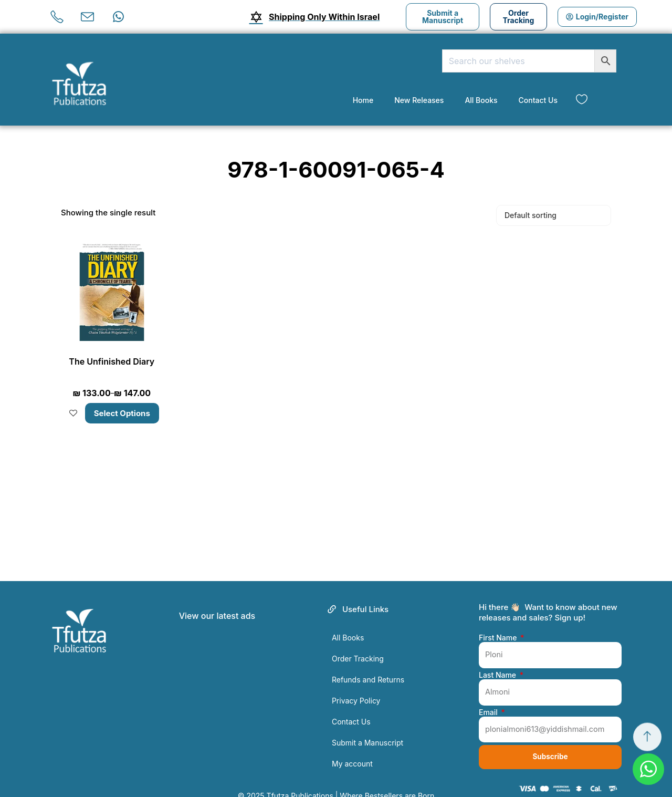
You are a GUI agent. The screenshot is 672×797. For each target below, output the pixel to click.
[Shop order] (554, 215)
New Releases (419, 100)
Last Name (498, 663)
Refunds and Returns (368, 666)
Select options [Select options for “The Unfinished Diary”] (122, 400)
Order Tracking (358, 645)
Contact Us (538, 100)
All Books (481, 100)
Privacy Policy (356, 687)
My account (352, 751)
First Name (499, 625)
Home (363, 100)
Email (489, 701)
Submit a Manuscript (367, 729)
